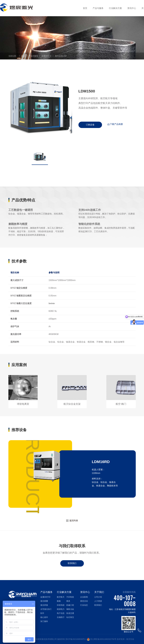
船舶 (59, 601)
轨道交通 (70, 613)
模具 (68, 601)
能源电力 (61, 609)
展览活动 (84, 601)
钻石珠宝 (70, 617)
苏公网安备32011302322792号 (103, 639)
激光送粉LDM (61, 56)
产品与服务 (98, 8)
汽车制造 (70, 597)
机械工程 (70, 605)
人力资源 (98, 601)
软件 (42, 613)
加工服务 (44, 621)
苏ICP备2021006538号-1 (76, 639)
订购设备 (90, 125)
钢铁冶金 (70, 609)
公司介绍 (98, 597)
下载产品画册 (115, 125)
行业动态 (84, 605)
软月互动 (130, 639)
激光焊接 (44, 605)
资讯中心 (132, 8)
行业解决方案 (115, 8)
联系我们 (72, 563)
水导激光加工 (46, 609)
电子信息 (61, 613)
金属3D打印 (46, 56)
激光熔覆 (44, 601)
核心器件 (44, 617)
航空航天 (61, 597)
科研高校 (61, 605)
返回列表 (72, 521)
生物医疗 (61, 617)
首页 (85, 8)
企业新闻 (84, 597)
